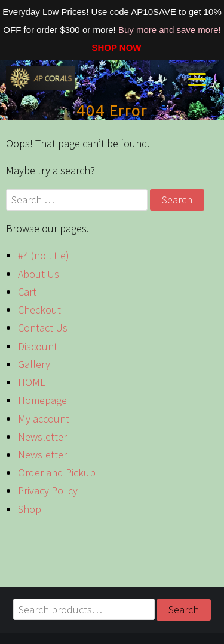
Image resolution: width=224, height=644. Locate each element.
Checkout (39, 310)
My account (44, 419)
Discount (38, 346)
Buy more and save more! (170, 30)
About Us (39, 274)
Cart (27, 292)
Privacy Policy (48, 490)
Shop (30, 509)
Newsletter (42, 437)
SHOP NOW (112, 48)
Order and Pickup (57, 473)
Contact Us (43, 328)
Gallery (34, 364)
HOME (32, 382)
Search (184, 610)
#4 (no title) (44, 255)
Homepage (42, 400)
